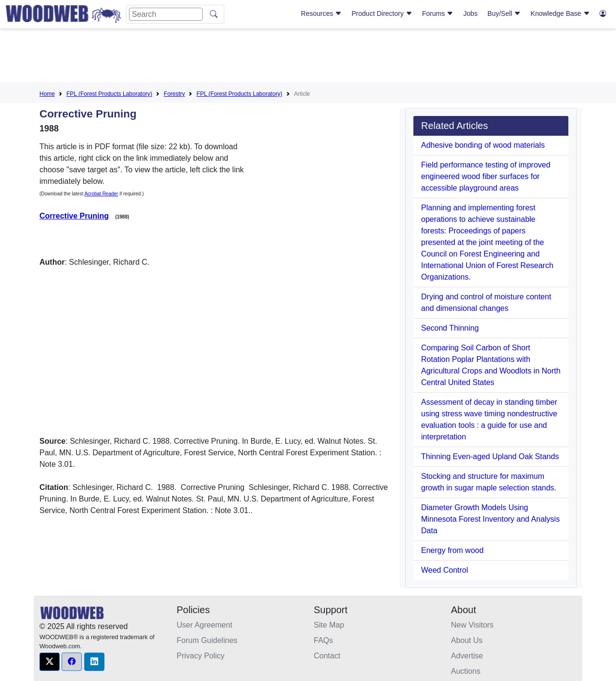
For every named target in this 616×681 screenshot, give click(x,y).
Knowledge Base (560, 13)
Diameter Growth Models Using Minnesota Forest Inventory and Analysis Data (490, 519)
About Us (467, 640)
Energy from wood (452, 550)
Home (47, 94)
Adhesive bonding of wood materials (483, 145)
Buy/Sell (504, 13)
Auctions (466, 671)
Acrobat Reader (101, 194)
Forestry (174, 94)
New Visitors (472, 625)
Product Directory (382, 13)
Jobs (471, 13)
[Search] (166, 14)
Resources (321, 13)
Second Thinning (450, 328)
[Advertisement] (308, 57)
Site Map (329, 625)
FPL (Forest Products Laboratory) (109, 94)
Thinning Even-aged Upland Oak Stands (490, 456)
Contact (327, 656)
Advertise (467, 656)
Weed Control (445, 570)
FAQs (323, 640)
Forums (438, 13)
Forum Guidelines (207, 640)
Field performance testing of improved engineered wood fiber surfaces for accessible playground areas (486, 176)
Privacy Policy (201, 656)
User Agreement (205, 625)
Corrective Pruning (74, 216)
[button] (50, 662)
